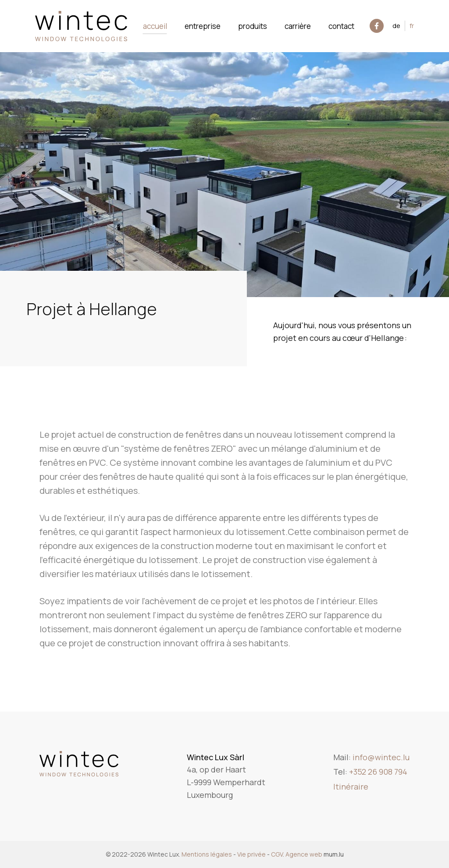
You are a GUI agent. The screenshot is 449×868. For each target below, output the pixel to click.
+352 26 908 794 (378, 772)
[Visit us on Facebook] (377, 26)
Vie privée (251, 854)
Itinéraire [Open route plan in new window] (351, 787)
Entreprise (203, 26)
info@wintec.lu (381, 757)
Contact (341, 26)
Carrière (298, 26)
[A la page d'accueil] (81, 26)
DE (396, 26)
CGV (277, 854)
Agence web (304, 854)
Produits (253, 26)
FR (412, 26)
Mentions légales (207, 854)
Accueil (155, 26)
